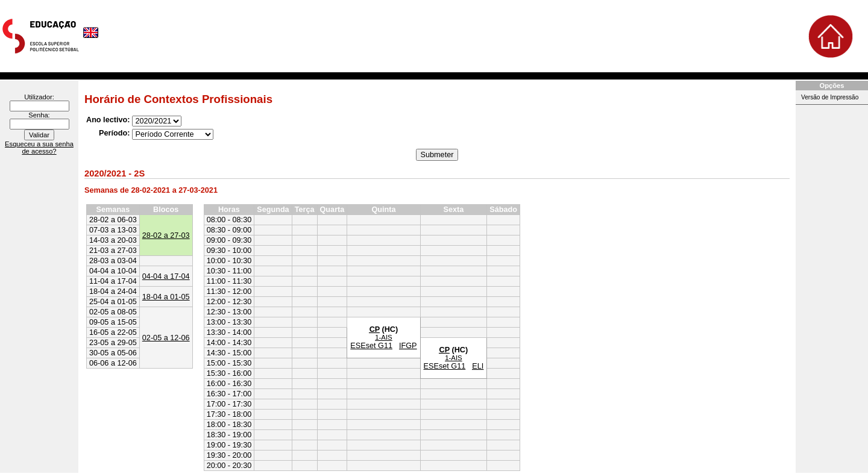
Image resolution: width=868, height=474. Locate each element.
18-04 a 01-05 (166, 297)
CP (375, 329)
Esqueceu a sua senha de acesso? (39, 148)
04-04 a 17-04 (166, 276)
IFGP (408, 346)
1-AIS (384, 337)
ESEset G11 (371, 346)
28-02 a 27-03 (166, 235)
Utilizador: (39, 97)
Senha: (39, 115)
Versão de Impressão (830, 97)
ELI (478, 366)
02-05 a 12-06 (166, 338)
